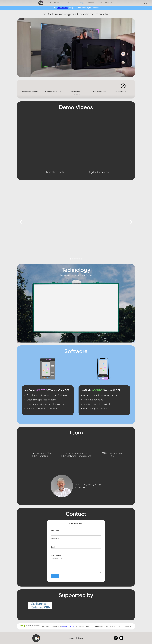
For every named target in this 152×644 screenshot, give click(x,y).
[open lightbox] (54, 142)
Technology (79, 3)
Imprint (72, 638)
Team (100, 3)
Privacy (80, 638)
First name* (55, 530)
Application (67, 3)
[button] (146, 3)
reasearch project (68, 626)
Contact (109, 3)
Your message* (56, 555)
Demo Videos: (62, 8)
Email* (53, 547)
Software (91, 3)
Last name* (55, 539)
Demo (57, 3)
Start (49, 3)
